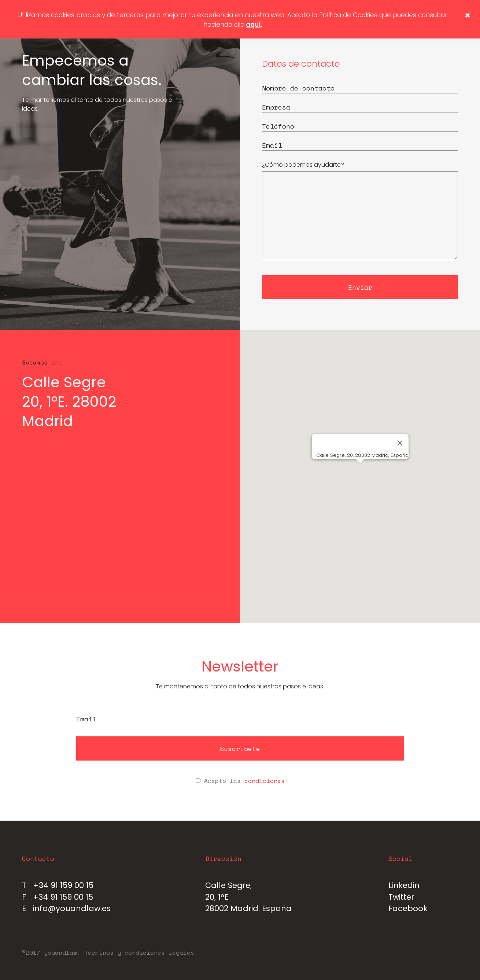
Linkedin (404, 885)
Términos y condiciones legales (139, 953)
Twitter (401, 897)
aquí (253, 25)
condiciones (265, 781)
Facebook (408, 908)
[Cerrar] (400, 443)
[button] (360, 470)
